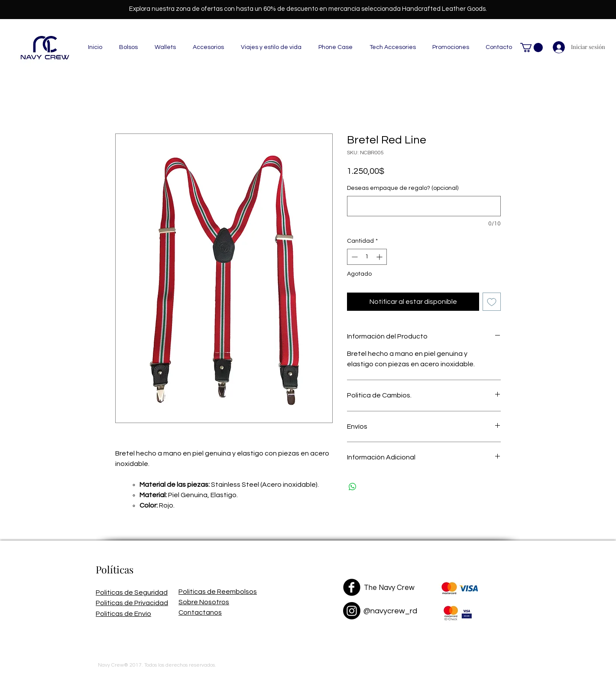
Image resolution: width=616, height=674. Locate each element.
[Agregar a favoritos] (492, 302)
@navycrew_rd (390, 611)
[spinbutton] (367, 257)
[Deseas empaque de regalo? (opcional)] (424, 206)
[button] (532, 47)
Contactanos (200, 612)
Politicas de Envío (123, 614)
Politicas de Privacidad (132, 603)
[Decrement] (354, 257)
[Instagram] (352, 611)
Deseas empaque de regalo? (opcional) (403, 188)
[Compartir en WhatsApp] (353, 487)
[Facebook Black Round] (352, 587)
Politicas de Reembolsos (218, 592)
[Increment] (380, 257)
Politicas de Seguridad (132, 593)
